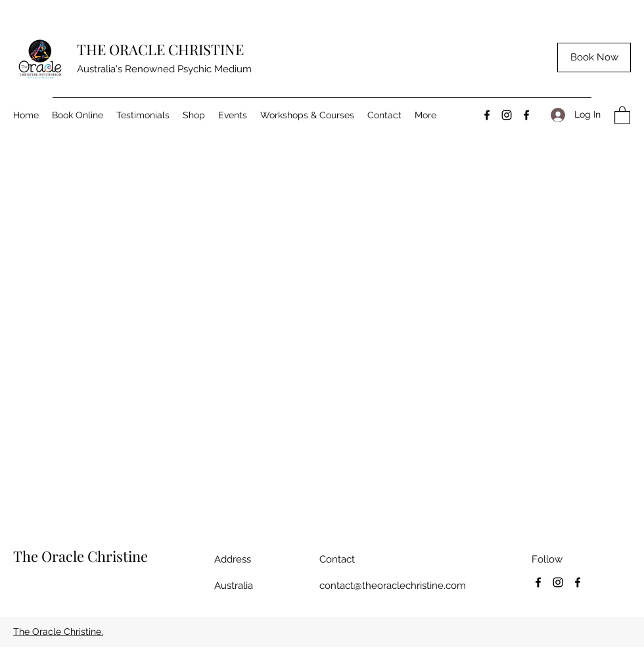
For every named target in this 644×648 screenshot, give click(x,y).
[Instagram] (507, 115)
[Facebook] (487, 115)
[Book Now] (594, 58)
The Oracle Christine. (58, 632)
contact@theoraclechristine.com (393, 586)
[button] (622, 115)
